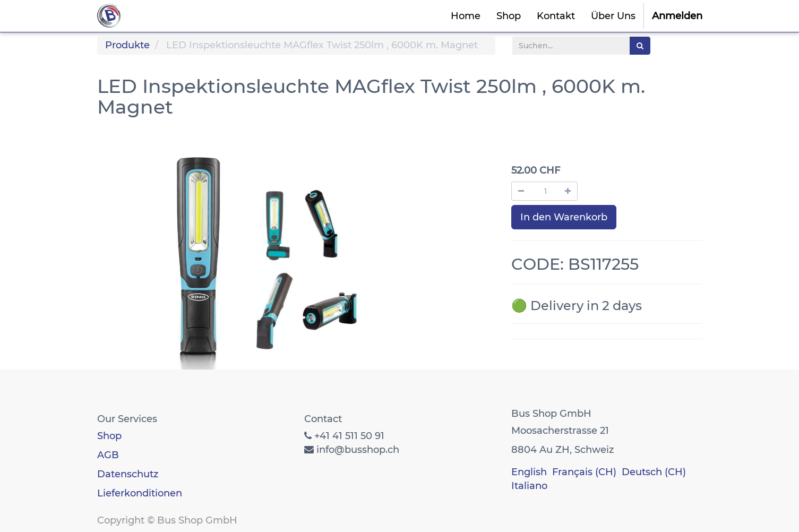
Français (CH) (584, 472)
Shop (109, 436)
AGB (108, 455)
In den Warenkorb (564, 217)
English (529, 472)
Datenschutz (128, 474)
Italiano (529, 486)
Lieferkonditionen (140, 493)
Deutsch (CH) (654, 472)
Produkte (127, 45)
